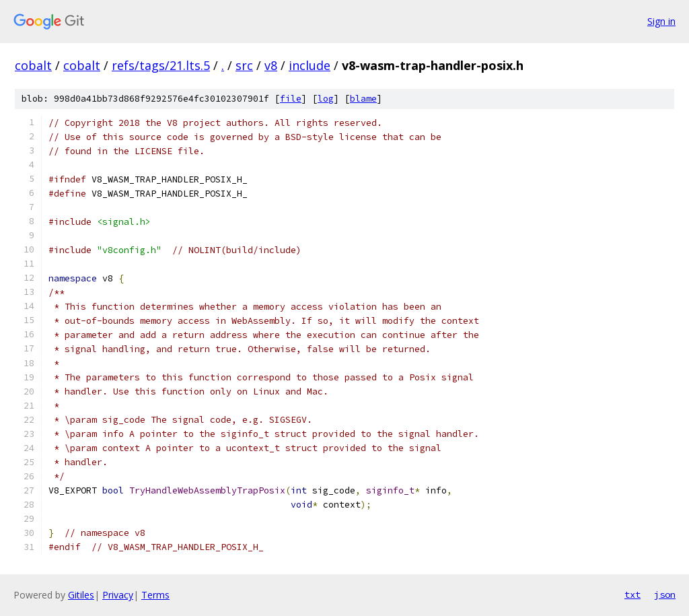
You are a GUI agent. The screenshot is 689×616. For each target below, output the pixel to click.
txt (632, 594)
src (244, 65)
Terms (155, 595)
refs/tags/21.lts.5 (161, 65)
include (310, 65)
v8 (271, 65)
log (326, 99)
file (291, 99)
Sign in (661, 21)
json (665, 594)
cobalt (33, 65)
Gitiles (81, 595)
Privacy (118, 595)
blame (363, 99)
